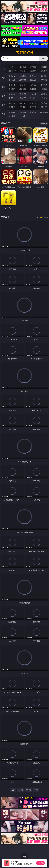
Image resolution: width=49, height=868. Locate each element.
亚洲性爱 (12, 85)
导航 (3, 114)
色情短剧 (23, 116)
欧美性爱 (44, 85)
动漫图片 (44, 94)
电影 (3, 87)
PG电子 (12, 67)
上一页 (21, 790)
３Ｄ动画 (44, 76)
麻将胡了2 (12, 71)
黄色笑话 (33, 107)
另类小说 (23, 107)
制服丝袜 (12, 89)
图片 (3, 96)
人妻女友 (33, 103)
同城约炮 (12, 112)
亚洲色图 (23, 94)
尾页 (36, 790)
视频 (3, 78)
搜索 (44, 59)
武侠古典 (44, 103)
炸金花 (23, 71)
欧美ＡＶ (33, 76)
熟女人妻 (12, 80)
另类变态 (44, 89)
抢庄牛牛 (44, 71)
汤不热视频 (44, 112)
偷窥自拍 (12, 94)
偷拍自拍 (23, 85)
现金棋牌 (33, 71)
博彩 (3, 69)
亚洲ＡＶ (12, 76)
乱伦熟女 (33, 89)
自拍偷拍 (23, 76)
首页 (13, 790)
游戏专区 (44, 67)
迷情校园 (12, 107)
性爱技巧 (44, 107)
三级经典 (5, 217)
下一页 (29, 790)
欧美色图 (33, 94)
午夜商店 (23, 112)
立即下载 (41, 863)
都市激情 (12, 103)
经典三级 (23, 89)
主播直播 (33, 80)
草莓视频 (33, 112)
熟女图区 (33, 98)
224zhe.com (24, 53)
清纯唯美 (23, 98)
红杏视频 (12, 116)
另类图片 (44, 98)
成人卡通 (33, 85)
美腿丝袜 (12, 98)
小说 (3, 105)
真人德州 (23, 67)
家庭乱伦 (23, 103)
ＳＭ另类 (44, 80)
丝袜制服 (23, 80)
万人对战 (33, 67)
